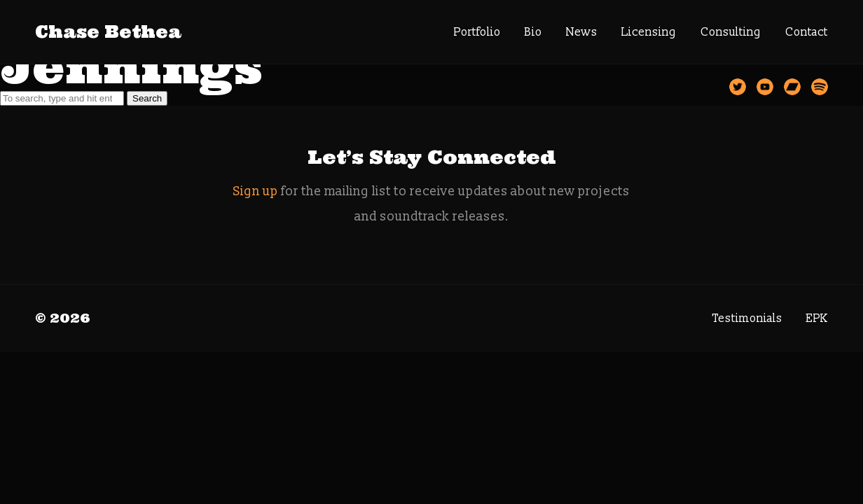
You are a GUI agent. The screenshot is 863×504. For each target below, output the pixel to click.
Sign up (256, 191)
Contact (807, 32)
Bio (533, 32)
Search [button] (147, 98)
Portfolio (477, 32)
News (582, 32)
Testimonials (747, 318)
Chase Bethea (108, 32)
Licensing (649, 32)
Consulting (731, 32)
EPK (817, 318)
